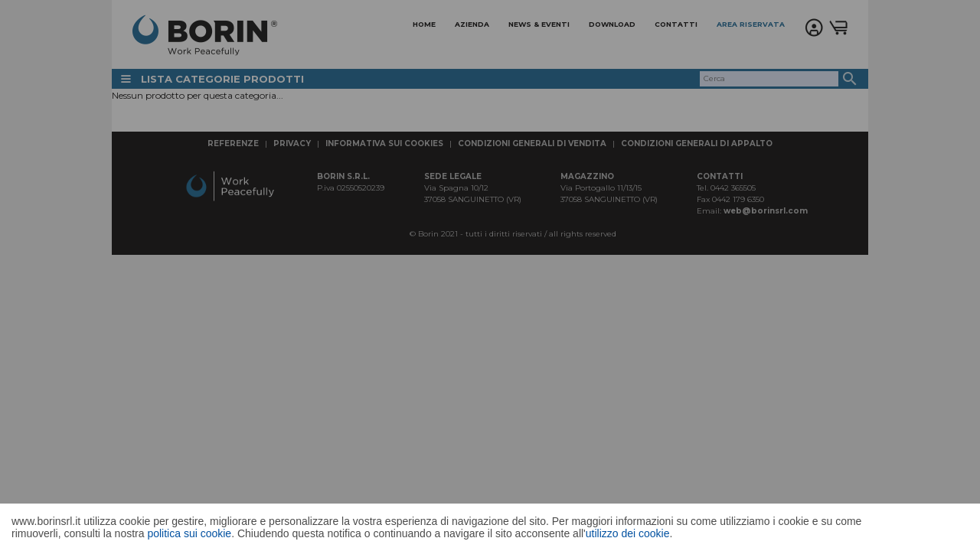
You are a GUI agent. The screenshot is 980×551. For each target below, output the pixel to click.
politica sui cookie (189, 533)
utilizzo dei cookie (628, 533)
